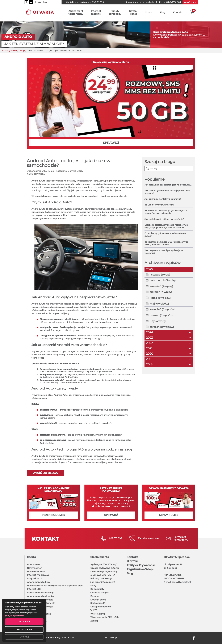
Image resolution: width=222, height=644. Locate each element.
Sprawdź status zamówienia (140, 2)
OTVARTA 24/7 (170, 2)
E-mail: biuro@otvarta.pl (177, 582)
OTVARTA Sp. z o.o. (177, 557)
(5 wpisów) (162, 315)
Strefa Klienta (100, 557)
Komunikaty (97, 589)
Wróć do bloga (45, 473)
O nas (148, 13)
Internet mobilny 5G (38, 575)
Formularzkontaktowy (181, 538)
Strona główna (9, 51)
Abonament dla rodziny (40, 593)
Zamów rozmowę (148, 538)
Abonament (34, 564)
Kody (93, 586)
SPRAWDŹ (111, 143)
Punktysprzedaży (115, 13)
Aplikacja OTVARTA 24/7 (104, 564)
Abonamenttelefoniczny (76, 13)
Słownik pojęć (98, 600)
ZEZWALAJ (24, 621)
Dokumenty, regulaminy (104, 572)
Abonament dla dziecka (40, 596)
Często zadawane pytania (105, 568)
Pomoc (95, 596)
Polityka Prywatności (141, 565)
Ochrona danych (100, 593)
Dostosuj (24, 637)
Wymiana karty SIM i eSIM (105, 617)
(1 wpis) (160, 275)
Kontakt (178, 13)
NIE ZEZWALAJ (24, 629)
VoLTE (94, 610)
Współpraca (190, 2)
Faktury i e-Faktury (101, 578)
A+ (40, 2)
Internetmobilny (96, 13)
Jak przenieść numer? (103, 582)
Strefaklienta (133, 13)
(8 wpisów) (160, 298)
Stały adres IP (35, 578)
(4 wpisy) (161, 286)
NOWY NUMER (169, 515)
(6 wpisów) (159, 304)
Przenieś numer (36, 572)
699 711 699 (98, 2)
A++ (45, 2)
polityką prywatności (14, 616)
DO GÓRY (111, 638)
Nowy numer (34, 568)
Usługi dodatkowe (101, 607)
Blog (162, 13)
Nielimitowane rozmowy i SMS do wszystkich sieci (55, 586)
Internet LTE (34, 589)
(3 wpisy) (163, 280)
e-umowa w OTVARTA (103, 575)
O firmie (132, 561)
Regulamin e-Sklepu (140, 569)
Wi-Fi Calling (98, 614)
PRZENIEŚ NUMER (53, 515)
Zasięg (94, 621)
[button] (192, 13)
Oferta (32, 557)
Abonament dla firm (38, 582)
